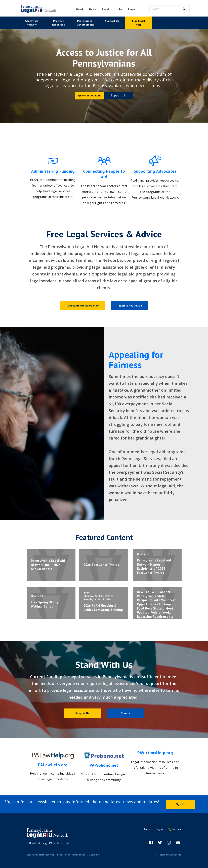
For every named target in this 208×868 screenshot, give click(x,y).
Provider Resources (59, 23)
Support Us (112, 21)
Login (132, 9)
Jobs (119, 9)
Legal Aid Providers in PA (84, 306)
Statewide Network (32, 23)
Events (106, 9)
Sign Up (180, 804)
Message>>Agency (167, 855)
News (93, 9)
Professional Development (85, 23)
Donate (126, 713)
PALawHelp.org (37, 843)
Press (147, 829)
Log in (159, 829)
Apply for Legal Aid (89, 95)
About (79, 9)
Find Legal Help (139, 23)
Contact (177, 829)
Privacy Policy (63, 855)
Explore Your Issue (130, 306)
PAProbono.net (59, 843)
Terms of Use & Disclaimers (86, 855)
